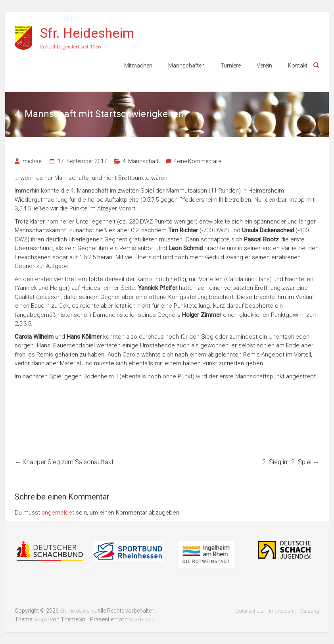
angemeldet (58, 513)
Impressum (282, 611)
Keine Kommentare (197, 161)
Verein (264, 66)
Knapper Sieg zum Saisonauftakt (64, 462)
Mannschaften (186, 66)
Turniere (231, 66)
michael (33, 161)
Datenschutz (250, 611)
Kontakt (298, 66)
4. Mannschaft (141, 161)
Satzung (310, 611)
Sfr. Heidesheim (87, 33)
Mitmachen (138, 66)
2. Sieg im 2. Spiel (291, 462)
